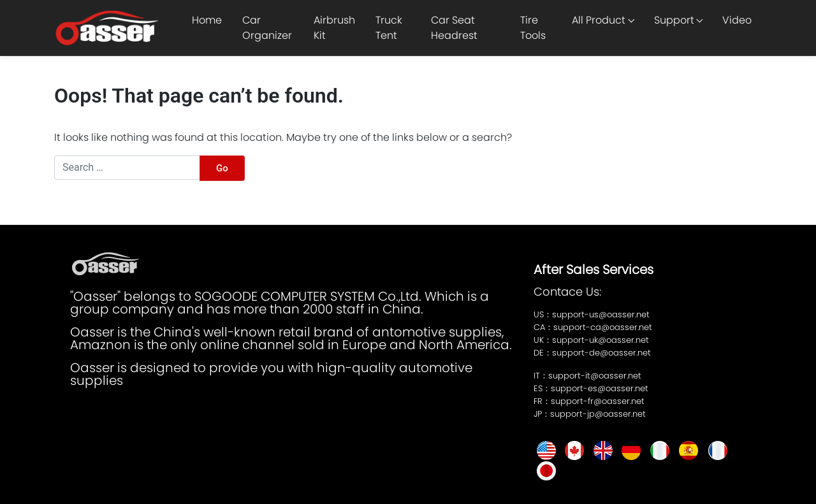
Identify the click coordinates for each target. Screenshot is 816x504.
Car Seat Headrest (454, 28)
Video (737, 20)
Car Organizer (267, 28)
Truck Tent (389, 28)
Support (674, 20)
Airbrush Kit (334, 28)
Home (207, 20)
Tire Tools (533, 28)
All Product (599, 20)
